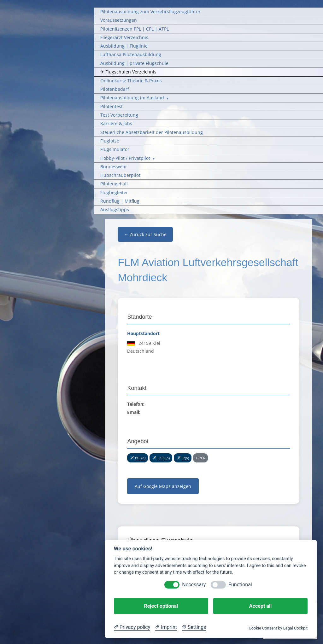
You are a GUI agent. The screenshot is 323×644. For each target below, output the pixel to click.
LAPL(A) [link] (164, 458)
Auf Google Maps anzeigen (163, 486)
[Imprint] (166, 627)
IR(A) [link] (185, 458)
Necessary (194, 585)
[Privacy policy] (132, 627)
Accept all (260, 606)
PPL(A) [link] (140, 458)
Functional (240, 585)
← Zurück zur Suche (145, 234)
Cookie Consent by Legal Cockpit (278, 628)
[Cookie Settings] (194, 627)
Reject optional (161, 606)
